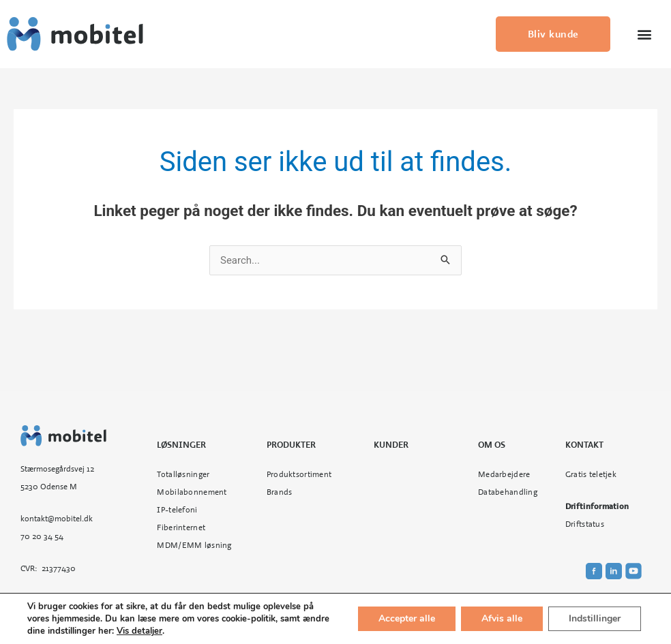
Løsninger (181, 445)
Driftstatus (585, 524)
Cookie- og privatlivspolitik (416, 615)
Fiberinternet (181, 527)
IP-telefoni (177, 510)
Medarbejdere (504, 474)
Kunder (391, 445)
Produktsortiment (299, 474)
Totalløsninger (183, 474)
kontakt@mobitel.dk (57, 519)
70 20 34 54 (42, 536)
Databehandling (508, 492)
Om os (492, 445)
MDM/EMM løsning (194, 545)
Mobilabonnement (192, 492)
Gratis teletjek (591, 474)
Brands (280, 492)
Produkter (291, 445)
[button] (644, 34)
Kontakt (584, 445)
